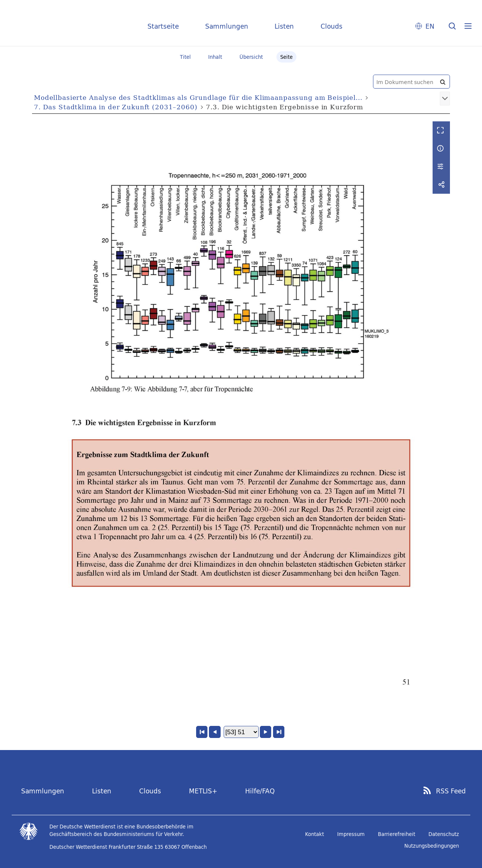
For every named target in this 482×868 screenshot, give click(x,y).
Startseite (163, 26)
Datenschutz (444, 834)
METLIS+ (203, 791)
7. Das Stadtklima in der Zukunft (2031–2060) (116, 107)
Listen (284, 26)
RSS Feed (451, 791)
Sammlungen (227, 26)
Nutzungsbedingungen (432, 846)
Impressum (351, 834)
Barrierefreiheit (397, 834)
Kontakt (315, 834)
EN (430, 26)
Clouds (332, 26)
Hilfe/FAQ (260, 791)
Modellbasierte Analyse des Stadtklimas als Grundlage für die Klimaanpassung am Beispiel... (198, 97)
